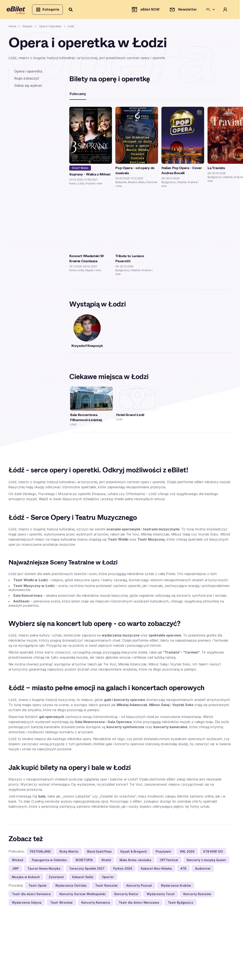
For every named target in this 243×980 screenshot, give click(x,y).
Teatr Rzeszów (106, 887)
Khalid (106, 862)
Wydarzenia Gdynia (27, 904)
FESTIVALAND (40, 853)
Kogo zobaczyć (27, 80)
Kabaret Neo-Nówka (156, 870)
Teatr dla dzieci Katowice (31, 896)
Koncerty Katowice (96, 904)
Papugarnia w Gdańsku (49, 862)
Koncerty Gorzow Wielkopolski (83, 896)
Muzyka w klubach (26, 879)
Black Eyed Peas (99, 853)
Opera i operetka (28, 73)
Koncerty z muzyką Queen (206, 862)
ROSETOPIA (84, 862)
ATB (183, 870)
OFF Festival (169, 862)
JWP (15, 870)
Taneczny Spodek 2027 (87, 870)
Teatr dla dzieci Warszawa (139, 904)
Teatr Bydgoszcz (181, 904)
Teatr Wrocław (61, 904)
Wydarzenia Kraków (176, 887)
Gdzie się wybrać (28, 87)
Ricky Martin (69, 853)
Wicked (18, 862)
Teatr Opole (37, 887)
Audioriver (203, 870)
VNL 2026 (187, 853)
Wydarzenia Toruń (161, 896)
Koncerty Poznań (139, 887)
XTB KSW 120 (213, 853)
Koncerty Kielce (126, 896)
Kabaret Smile (83, 879)
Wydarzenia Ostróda (71, 887)
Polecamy (78, 95)
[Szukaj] (73, 10)
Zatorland (56, 879)
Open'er (108, 879)
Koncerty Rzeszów (197, 896)
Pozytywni (163, 853)
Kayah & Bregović (134, 853)
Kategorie (49, 10)
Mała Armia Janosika (135, 862)
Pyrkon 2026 (123, 870)
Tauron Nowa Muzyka (44, 870)
